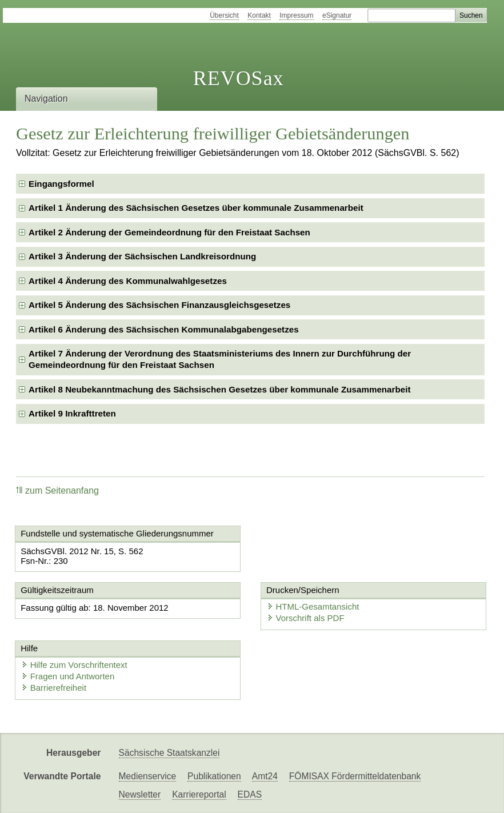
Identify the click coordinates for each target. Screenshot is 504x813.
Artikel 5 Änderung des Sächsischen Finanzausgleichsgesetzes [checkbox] (159, 305)
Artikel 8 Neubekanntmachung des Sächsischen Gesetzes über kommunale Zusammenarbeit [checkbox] (219, 389)
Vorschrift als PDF (306, 618)
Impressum (296, 15)
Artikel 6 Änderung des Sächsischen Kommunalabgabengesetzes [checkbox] (164, 329)
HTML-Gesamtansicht (313, 606)
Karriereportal (199, 794)
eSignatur (337, 15)
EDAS (250, 794)
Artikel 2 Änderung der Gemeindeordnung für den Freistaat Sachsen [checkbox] (169, 232)
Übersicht (224, 15)
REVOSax (239, 78)
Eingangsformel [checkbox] (61, 184)
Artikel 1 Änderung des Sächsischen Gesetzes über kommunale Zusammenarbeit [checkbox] (196, 208)
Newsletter (140, 794)
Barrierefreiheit (54, 688)
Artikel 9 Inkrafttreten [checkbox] (72, 413)
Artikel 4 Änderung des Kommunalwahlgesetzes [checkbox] (128, 281)
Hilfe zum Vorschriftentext (74, 665)
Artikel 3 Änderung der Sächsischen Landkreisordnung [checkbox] (142, 256)
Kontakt (259, 15)
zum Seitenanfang (57, 490)
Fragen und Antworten (68, 676)
